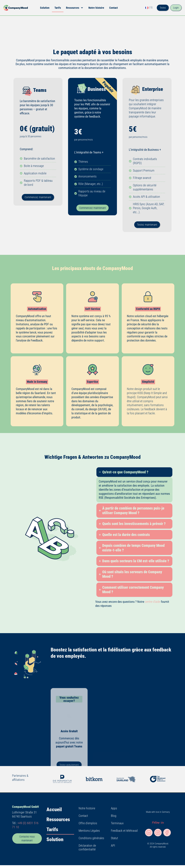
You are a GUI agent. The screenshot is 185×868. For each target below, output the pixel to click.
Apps (114, 808)
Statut (114, 838)
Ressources (75, 8)
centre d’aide (153, 602)
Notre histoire (96, 8)
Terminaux (117, 823)
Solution (45, 8)
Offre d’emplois (88, 823)
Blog (114, 816)
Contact (113, 8)
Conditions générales (91, 838)
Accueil (54, 809)
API (113, 846)
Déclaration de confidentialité (87, 847)
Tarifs (58, 8)
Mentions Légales (89, 831)
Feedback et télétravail (124, 831)
